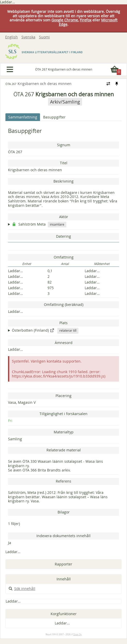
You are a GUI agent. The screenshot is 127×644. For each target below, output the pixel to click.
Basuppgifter (54, 117)
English (11, 37)
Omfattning (64, 257)
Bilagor (64, 512)
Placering (63, 396)
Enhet (27, 264)
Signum (64, 145)
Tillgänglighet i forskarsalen (63, 414)
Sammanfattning (23, 117)
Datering (63, 236)
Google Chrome (65, 20)
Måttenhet (102, 264)
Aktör (64, 217)
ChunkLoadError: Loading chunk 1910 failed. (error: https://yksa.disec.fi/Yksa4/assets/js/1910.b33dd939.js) (59, 374)
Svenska (28, 37)
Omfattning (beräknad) (64, 304)
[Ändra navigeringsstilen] (108, 84)
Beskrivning (63, 181)
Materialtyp (64, 432)
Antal (65, 264)
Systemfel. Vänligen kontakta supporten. (47, 361)
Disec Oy (77, 634)
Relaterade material (64, 450)
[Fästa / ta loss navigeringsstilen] (117, 84)
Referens (63, 481)
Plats (63, 323)
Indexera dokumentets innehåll (63, 536)
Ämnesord (64, 343)
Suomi (44, 37)
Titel (64, 163)
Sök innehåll (22, 589)
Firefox (86, 20)
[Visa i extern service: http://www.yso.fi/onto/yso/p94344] (52, 330)
